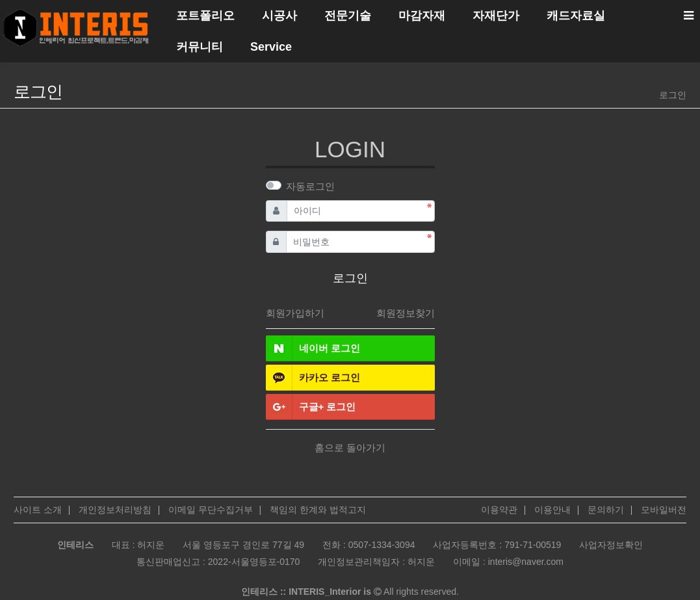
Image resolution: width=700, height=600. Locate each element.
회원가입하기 (295, 313)
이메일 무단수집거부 (211, 510)
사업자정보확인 (611, 545)
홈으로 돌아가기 (350, 448)
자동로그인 (310, 186)
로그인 (673, 95)
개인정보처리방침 (115, 510)
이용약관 (499, 510)
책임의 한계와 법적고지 (318, 510)
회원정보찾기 (406, 313)
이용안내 (552, 510)
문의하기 (606, 510)
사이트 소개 (38, 510)
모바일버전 (664, 510)
